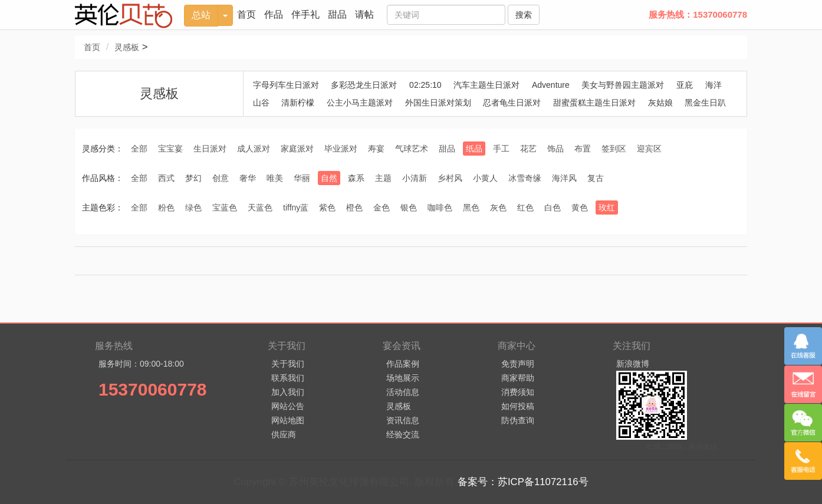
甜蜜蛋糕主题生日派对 (594, 103)
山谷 (261, 103)
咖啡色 (440, 207)
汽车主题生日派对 (486, 85)
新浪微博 (633, 364)
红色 (525, 207)
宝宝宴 (170, 149)
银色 (409, 207)
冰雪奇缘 (525, 178)
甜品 (337, 14)
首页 (246, 14)
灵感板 (127, 47)
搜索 (524, 15)
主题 (383, 178)
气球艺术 (412, 149)
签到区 (614, 149)
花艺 (528, 149)
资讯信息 (403, 420)
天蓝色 (260, 207)
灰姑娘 (660, 103)
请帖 (364, 14)
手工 (501, 149)
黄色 (580, 207)
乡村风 (450, 178)
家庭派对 (297, 149)
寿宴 (376, 149)
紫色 (327, 207)
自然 (329, 178)
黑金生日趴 (705, 103)
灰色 (498, 207)
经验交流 (403, 434)
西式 (166, 178)
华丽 (302, 178)
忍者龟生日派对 (512, 103)
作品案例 (403, 364)
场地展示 (403, 378)
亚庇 (685, 85)
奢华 (248, 178)
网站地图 (288, 420)
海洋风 (564, 178)
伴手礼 (305, 14)
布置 (583, 149)
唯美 (275, 178)
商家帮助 (518, 378)
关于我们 (288, 364)
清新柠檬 (298, 103)
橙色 (354, 207)
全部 (139, 149)
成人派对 (254, 149)
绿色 (193, 207)
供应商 (284, 434)
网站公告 (288, 406)
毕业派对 (341, 149)
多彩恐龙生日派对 (364, 85)
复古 (596, 178)
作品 (274, 14)
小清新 (415, 178)
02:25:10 (425, 85)
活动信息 (403, 392)
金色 (382, 207)
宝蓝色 (225, 207)
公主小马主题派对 (360, 103)
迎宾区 (649, 149)
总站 (201, 15)
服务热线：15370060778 (698, 14)
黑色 (471, 207)
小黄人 (485, 178)
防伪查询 (518, 420)
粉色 (166, 207)
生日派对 (210, 149)
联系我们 (288, 378)
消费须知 (518, 392)
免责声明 (518, 364)
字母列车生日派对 (286, 85)
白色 (553, 207)
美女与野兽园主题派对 (623, 85)
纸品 (474, 149)
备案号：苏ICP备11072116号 (523, 482)
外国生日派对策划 (438, 103)
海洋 (714, 85)
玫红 (607, 207)
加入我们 (288, 392)
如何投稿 (518, 406)
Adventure (551, 85)
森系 (356, 178)
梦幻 (193, 178)
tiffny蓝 (296, 207)
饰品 (555, 149)
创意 (221, 178)
